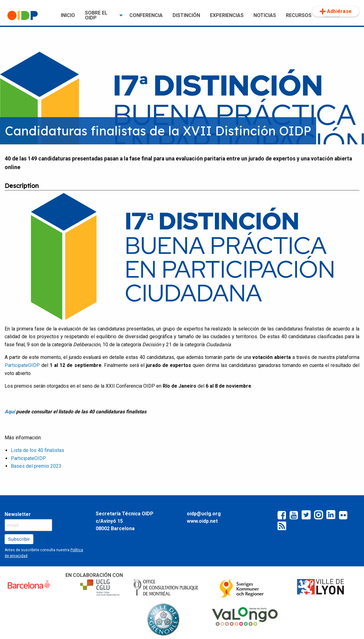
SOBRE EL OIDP (96, 15)
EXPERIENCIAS (227, 15)
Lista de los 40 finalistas (38, 450)
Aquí (10, 412)
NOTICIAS (265, 15)
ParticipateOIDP (22, 365)
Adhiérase (336, 11)
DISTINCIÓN (186, 15)
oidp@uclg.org (204, 514)
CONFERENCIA (146, 15)
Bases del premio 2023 (36, 466)
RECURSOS (299, 15)
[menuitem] (29, 15)
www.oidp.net (202, 521)
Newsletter (18, 514)
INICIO (68, 15)
